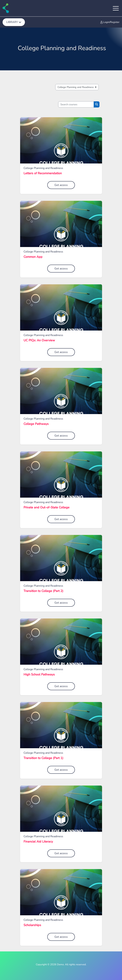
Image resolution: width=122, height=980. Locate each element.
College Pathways (36, 424)
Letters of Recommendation (43, 173)
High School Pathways (39, 675)
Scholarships (32, 925)
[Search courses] (76, 104)
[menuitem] (14, 22)
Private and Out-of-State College (46, 508)
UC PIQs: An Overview (39, 340)
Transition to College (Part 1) (43, 758)
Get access (61, 185)
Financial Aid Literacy (38, 842)
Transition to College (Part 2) (43, 591)
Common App (33, 257)
